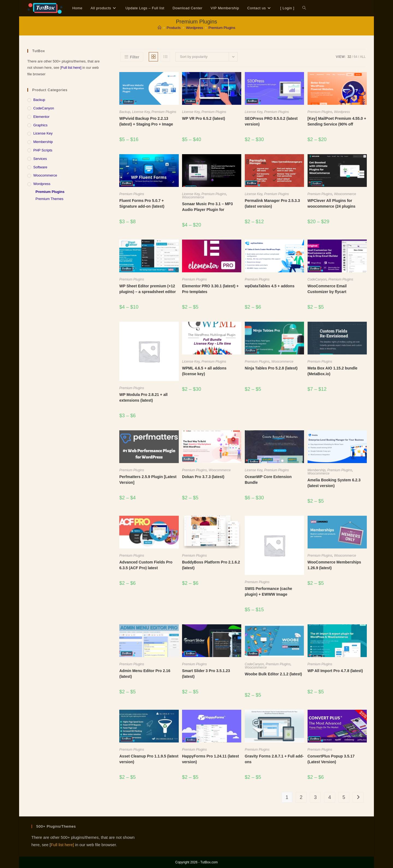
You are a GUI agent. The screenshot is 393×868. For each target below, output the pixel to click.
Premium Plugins (222, 28)
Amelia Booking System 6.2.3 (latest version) (334, 483)
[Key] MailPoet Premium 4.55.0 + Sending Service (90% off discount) (337, 124)
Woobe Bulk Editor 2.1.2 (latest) (273, 674)
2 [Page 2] (301, 797)
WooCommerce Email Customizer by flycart (327, 289)
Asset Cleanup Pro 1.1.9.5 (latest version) (149, 759)
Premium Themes (49, 199)
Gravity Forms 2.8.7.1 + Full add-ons (274, 759)
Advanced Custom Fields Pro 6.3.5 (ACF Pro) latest (146, 565)
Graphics (40, 125)
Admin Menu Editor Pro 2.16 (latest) (145, 674)
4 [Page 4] (330, 797)
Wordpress (342, 112)
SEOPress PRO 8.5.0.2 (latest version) (271, 121)
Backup (125, 112)
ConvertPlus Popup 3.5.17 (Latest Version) (331, 759)
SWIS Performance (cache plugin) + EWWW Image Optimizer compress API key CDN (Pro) (271, 597)
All (363, 57)
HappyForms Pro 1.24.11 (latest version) (211, 759)
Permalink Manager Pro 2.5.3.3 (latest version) (272, 203)
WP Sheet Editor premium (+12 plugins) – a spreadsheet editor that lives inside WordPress (148, 292)
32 (349, 57)
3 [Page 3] (315, 797)
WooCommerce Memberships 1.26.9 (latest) (334, 565)
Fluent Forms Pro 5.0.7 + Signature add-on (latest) (142, 203)
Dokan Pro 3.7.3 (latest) (203, 477)
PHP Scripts (43, 150)
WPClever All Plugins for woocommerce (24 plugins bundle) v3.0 (332, 206)
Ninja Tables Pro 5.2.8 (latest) (271, 368)
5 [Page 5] (344, 797)
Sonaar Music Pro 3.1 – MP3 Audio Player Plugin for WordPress (207, 210)
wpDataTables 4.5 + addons (270, 286)
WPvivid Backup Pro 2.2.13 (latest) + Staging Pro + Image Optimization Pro (146, 124)
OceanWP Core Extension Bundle (268, 480)
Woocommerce (193, 197)
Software (40, 167)
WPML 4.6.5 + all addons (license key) (204, 371)
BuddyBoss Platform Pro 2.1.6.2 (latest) (211, 565)
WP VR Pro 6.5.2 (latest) (204, 118)
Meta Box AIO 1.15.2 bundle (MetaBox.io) (333, 371)
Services (40, 159)
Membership (317, 470)
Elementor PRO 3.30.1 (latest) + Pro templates (210, 289)
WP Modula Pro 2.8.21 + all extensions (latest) (143, 397)
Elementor (41, 117)
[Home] (160, 28)
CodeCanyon (317, 279)
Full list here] (71, 68)
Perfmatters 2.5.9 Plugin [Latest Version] (148, 480)
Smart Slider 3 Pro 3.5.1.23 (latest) (206, 674)
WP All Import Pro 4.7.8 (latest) (335, 671)
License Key (141, 112)
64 (355, 57)
